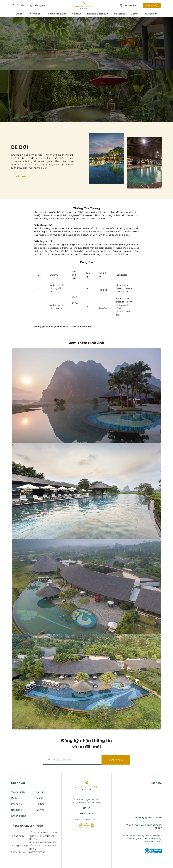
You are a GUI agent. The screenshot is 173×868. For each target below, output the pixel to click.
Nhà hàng (17, 810)
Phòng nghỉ (35, 14)
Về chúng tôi (18, 792)
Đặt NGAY (22, 177)
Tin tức (40, 804)
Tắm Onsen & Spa (57, 14)
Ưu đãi (19, 14)
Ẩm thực (77, 14)
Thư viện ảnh (150, 14)
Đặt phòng (152, 5)
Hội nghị (41, 792)
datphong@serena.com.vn (86, 819)
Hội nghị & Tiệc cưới (98, 14)
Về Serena (120, 14)
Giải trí (134, 14)
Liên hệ (40, 810)
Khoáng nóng (19, 816)
